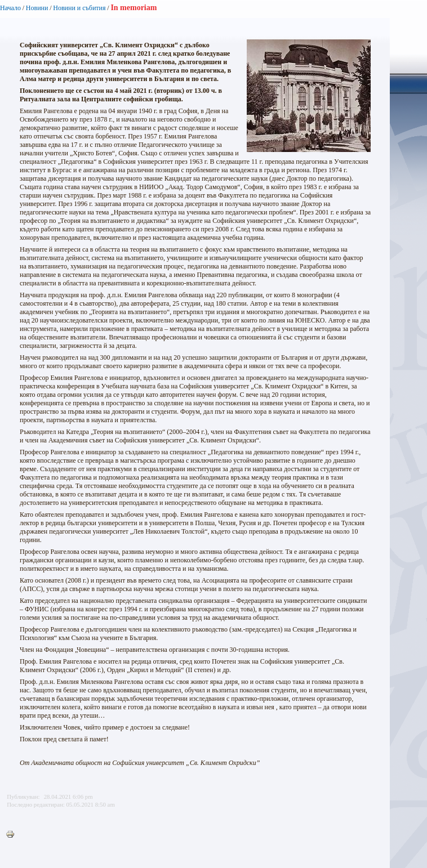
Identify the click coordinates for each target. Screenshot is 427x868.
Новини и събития (79, 8)
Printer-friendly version (13, 835)
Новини (37, 8)
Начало (10, 8)
